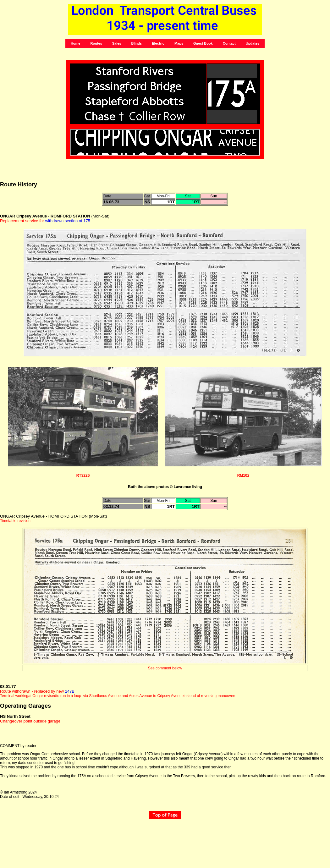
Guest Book (203, 43)
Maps (179, 43)
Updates (253, 43)
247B (70, 691)
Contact (229, 43)
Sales (117, 43)
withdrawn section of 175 (67, 221)
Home (76, 43)
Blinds (137, 43)
